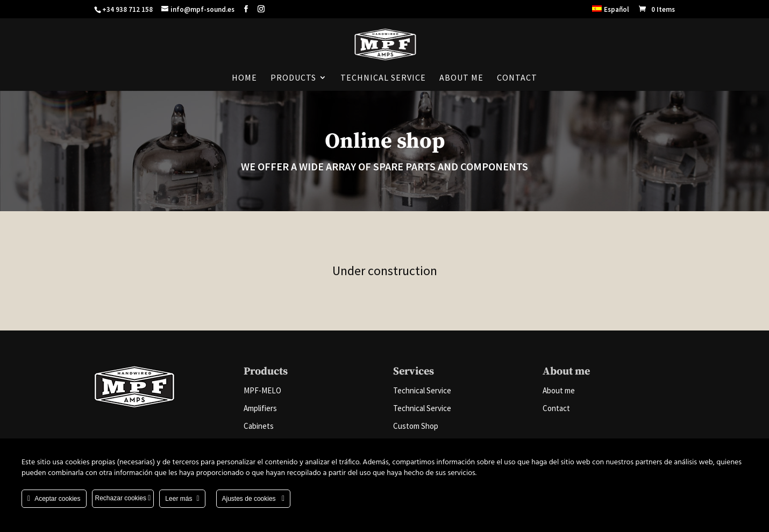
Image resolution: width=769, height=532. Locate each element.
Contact (517, 78)
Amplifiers (260, 408)
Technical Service (383, 78)
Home (244, 78)
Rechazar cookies (123, 498)
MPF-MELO (262, 390)
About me (461, 78)
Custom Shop (416, 426)
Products (293, 78)
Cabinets (259, 426)
